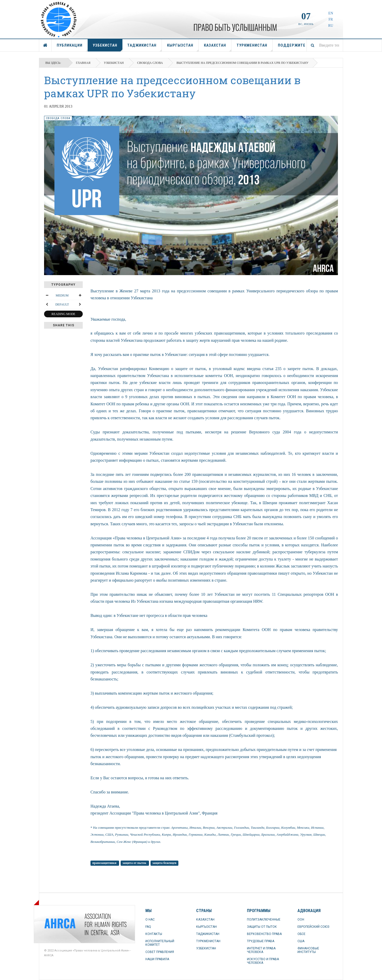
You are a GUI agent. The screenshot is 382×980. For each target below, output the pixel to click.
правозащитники (105, 863)
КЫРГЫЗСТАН (183, 47)
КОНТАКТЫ (154, 934)
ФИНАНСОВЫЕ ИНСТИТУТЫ (308, 950)
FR (331, 19)
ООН (301, 920)
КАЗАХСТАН (218, 47)
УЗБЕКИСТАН (108, 47)
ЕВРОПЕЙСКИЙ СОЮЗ (313, 927)
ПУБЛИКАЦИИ (72, 47)
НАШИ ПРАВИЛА (157, 959)
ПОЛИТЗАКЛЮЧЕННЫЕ (264, 920)
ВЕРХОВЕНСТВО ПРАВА (264, 934)
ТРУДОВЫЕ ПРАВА (261, 941)
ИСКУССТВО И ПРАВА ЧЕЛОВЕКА (263, 961)
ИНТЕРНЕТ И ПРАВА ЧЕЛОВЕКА (261, 950)
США (301, 941)
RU (331, 26)
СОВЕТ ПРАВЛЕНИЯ (160, 952)
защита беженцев (164, 863)
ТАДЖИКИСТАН (145, 47)
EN (331, 13)
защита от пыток (135, 863)
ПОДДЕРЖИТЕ (292, 45)
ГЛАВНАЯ (45, 45)
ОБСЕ (301, 934)
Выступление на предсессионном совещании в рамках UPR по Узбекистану (172, 87)
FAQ (148, 927)
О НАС (150, 920)
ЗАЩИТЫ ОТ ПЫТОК (262, 927)
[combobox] (325, 45)
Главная (83, 63)
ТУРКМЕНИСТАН (255, 47)
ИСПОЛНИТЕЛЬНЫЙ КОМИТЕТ (160, 943)
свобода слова (150, 63)
